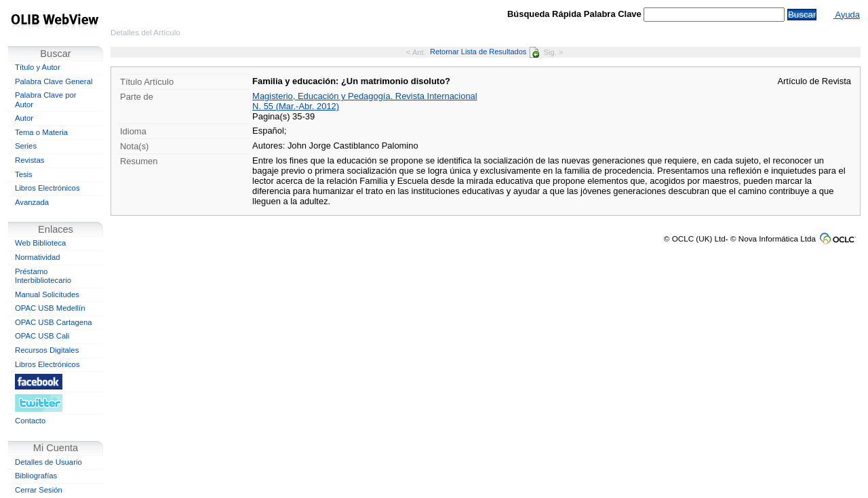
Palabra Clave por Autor (46, 100)
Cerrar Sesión (39, 490)
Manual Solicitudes (47, 294)
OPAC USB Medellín (50, 308)
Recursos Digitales (47, 350)
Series (26, 146)
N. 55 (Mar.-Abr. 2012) (296, 106)
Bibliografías (36, 476)
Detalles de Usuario (48, 462)
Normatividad (38, 257)
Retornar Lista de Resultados (485, 52)
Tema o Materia (41, 132)
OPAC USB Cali (42, 336)
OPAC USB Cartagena (54, 322)
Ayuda (847, 15)
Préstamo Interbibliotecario (43, 276)
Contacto (30, 421)
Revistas (29, 160)
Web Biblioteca (40, 243)
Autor (24, 118)
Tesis (24, 174)
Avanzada (32, 202)
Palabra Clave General (54, 81)
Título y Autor (38, 67)
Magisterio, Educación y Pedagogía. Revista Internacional (365, 96)
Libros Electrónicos (47, 188)
